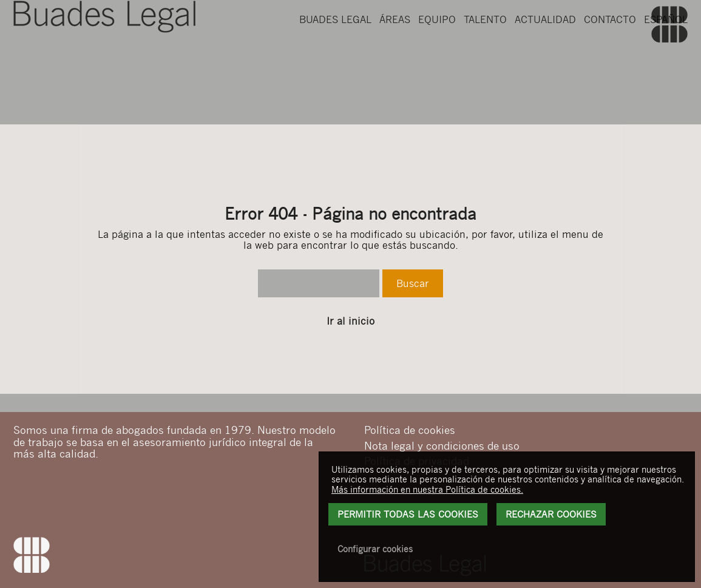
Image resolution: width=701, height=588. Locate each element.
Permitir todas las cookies (408, 514)
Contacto (610, 55)
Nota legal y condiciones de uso (442, 445)
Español (666, 55)
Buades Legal (335, 55)
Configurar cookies (375, 549)
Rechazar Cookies (551, 514)
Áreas (395, 55)
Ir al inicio (351, 321)
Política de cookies (410, 430)
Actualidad (545, 55)
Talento (485, 55)
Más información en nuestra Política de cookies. (427, 489)
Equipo (437, 55)
